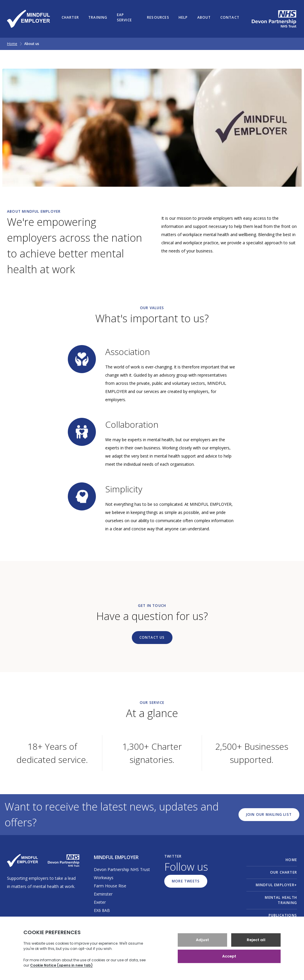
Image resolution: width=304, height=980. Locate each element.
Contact (230, 17)
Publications (283, 915)
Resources (158, 17)
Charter (70, 17)
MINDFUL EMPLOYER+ (276, 885)
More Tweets (186, 881)
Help (183, 17)
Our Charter (284, 872)
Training (98, 17)
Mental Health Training (281, 900)
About (204, 17)
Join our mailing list (269, 814)
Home (12, 44)
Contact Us (152, 637)
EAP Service (124, 17)
